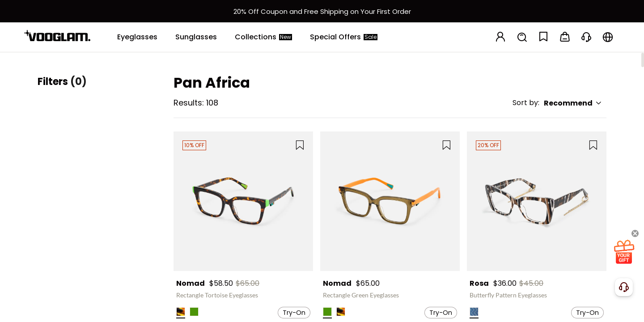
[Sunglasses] (196, 37)
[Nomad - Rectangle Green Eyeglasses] (390, 201)
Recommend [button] (573, 103)
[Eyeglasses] (137, 37)
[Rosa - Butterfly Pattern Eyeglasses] (537, 201)
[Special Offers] (344, 37)
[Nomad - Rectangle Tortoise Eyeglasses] (243, 201)
